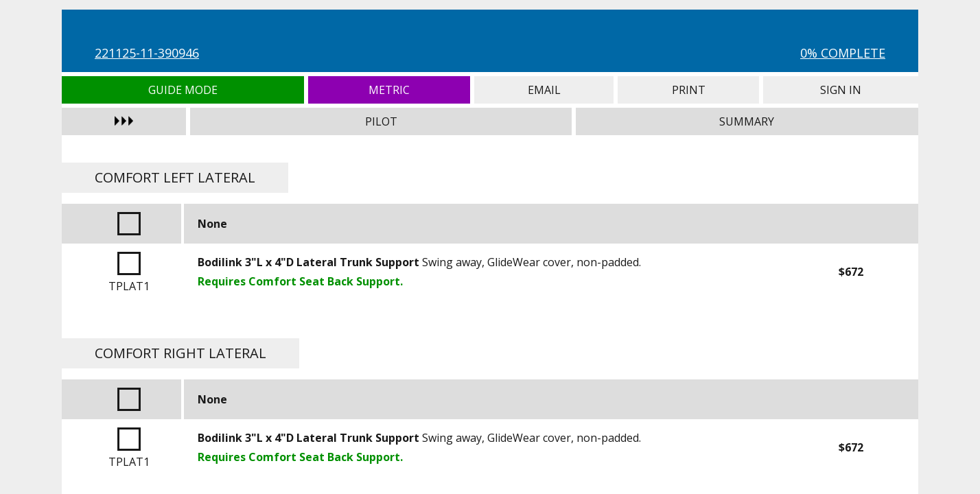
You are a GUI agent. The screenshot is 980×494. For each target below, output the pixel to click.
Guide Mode (183, 90)
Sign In (841, 90)
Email (544, 90)
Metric (389, 90)
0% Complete (843, 53)
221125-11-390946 (147, 53)
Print (688, 90)
